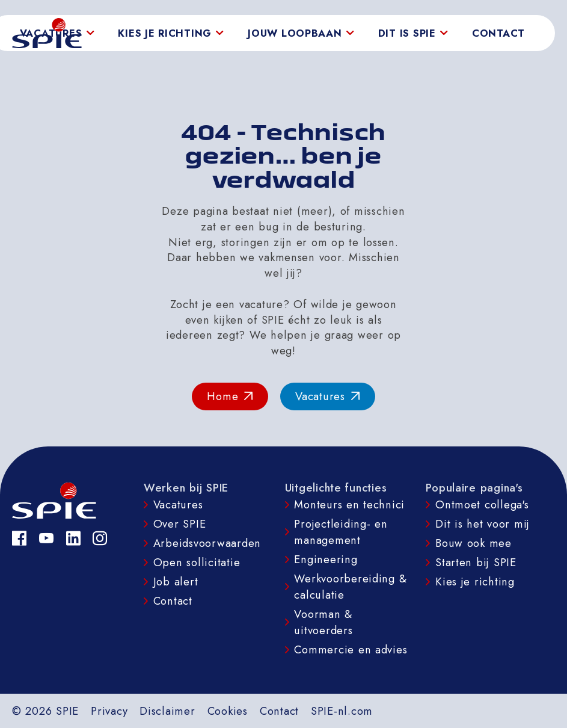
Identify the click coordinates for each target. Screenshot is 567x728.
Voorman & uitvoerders (323, 622)
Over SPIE (180, 524)
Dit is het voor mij (483, 524)
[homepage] (47, 33)
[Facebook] (20, 538)
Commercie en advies (351, 649)
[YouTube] (47, 538)
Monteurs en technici (349, 504)
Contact (498, 33)
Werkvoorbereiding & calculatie (350, 587)
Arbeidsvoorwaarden (207, 543)
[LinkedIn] (74, 538)
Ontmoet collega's (482, 504)
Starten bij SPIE (476, 562)
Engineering (326, 559)
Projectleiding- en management (341, 532)
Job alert (176, 581)
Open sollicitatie (197, 562)
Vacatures (178, 504)
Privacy (109, 711)
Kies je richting (475, 581)
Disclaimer (167, 711)
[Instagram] (100, 538)
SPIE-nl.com (342, 711)
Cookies (228, 711)
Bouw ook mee (474, 543)
